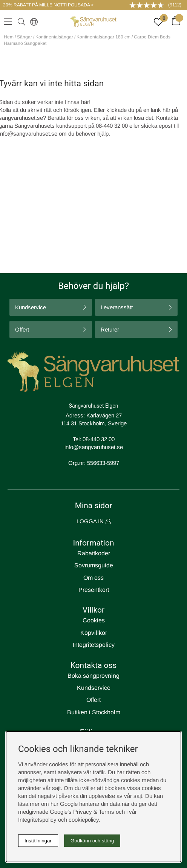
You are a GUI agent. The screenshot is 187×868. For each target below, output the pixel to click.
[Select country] (32, 21)
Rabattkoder (94, 553)
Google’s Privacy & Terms (82, 812)
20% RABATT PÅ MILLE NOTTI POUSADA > (48, 5)
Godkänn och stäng (92, 841)
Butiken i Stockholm (94, 712)
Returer (110, 329)
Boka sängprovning (93, 676)
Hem (9, 37)
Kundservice (31, 307)
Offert (22, 329)
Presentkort (94, 590)
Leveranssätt (117, 307)
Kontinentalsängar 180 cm (103, 37)
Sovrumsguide (94, 565)
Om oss (93, 578)
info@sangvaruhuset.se (94, 447)
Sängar (25, 37)
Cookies (94, 620)
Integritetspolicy (94, 645)
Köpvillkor (94, 633)
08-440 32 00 (99, 439)
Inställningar (38, 841)
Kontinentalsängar (54, 37)
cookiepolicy (84, 820)
